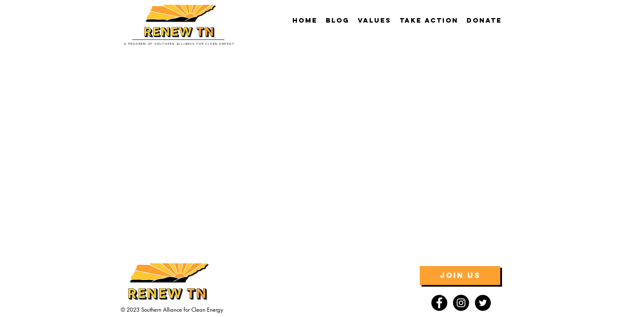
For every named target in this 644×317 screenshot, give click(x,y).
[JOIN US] (460, 275)
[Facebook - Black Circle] (439, 303)
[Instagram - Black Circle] (461, 303)
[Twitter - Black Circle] (483, 303)
